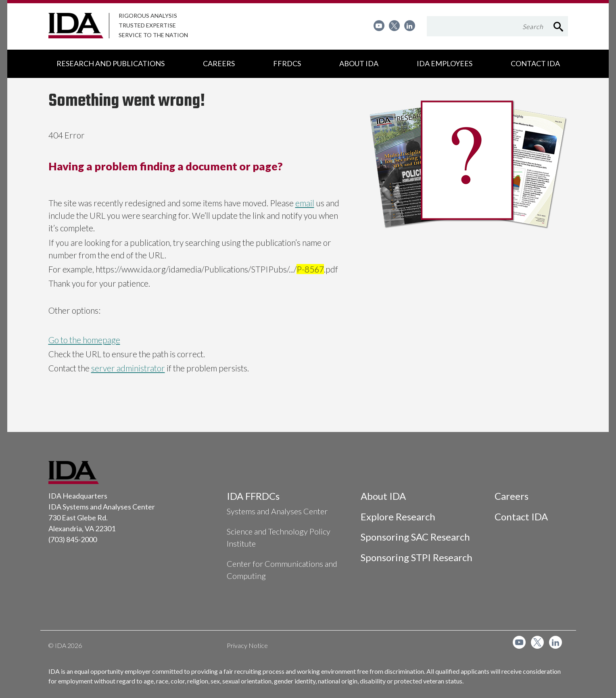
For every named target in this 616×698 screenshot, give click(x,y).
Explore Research (398, 517)
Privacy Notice (247, 645)
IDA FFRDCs (253, 496)
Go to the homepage (84, 340)
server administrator (128, 368)
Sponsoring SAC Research (415, 537)
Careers (512, 496)
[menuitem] (379, 26)
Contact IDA (521, 517)
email (305, 203)
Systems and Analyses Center (277, 511)
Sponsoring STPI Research (417, 557)
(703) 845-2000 (73, 539)
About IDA (383, 496)
